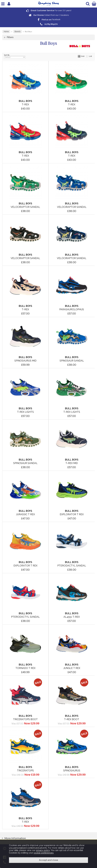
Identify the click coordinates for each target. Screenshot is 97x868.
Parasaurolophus (72, 309)
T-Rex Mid (72, 463)
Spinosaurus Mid (25, 361)
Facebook (49, 20)
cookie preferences (44, 853)
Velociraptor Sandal (25, 207)
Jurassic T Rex (25, 514)
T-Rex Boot (72, 719)
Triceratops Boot (25, 719)
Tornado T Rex (25, 668)
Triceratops (25, 771)
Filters (10, 37)
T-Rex (25, 104)
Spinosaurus (72, 771)
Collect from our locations (49, 15)
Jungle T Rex (72, 668)
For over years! (49, 10)
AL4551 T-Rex (72, 617)
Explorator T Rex (72, 514)
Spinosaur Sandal (72, 361)
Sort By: (15, 56)
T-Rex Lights (25, 412)
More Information (15, 838)
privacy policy (43, 850)
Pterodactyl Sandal (72, 566)
